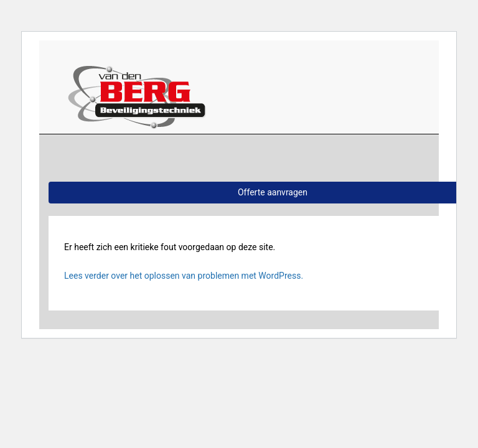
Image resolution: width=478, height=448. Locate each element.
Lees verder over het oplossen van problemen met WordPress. (184, 276)
